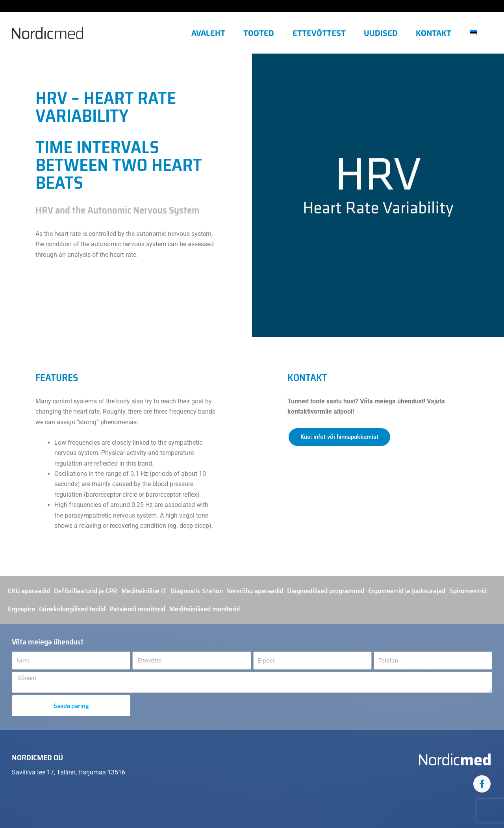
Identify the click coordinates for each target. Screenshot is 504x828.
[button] (476, 33)
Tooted (259, 33)
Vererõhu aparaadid (255, 591)
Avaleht (208, 33)
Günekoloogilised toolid (72, 609)
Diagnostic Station (197, 591)
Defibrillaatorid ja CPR (86, 591)
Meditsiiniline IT (144, 591)
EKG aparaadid (29, 591)
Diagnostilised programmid (326, 591)
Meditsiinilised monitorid (205, 609)
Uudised (381, 33)
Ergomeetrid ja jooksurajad (407, 591)
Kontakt (434, 33)
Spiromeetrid (468, 591)
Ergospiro (21, 609)
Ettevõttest (319, 33)
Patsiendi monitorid (137, 609)
